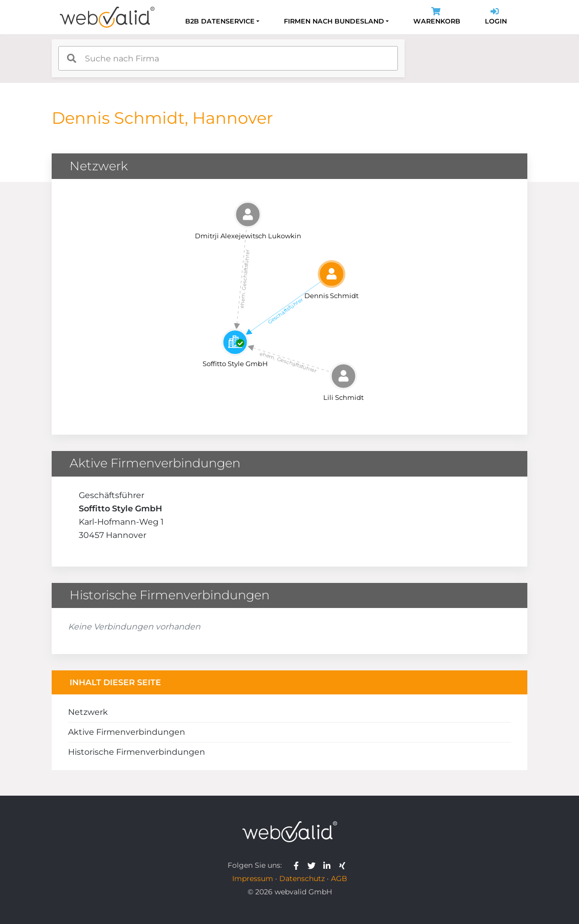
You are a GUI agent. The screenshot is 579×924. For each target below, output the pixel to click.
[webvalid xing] (343, 865)
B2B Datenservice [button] (220, 21)
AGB (339, 878)
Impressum (253, 878)
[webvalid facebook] (298, 865)
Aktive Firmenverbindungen (127, 732)
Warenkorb (437, 17)
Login (496, 17)
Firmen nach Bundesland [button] (334, 21)
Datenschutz (302, 878)
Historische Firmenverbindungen (137, 752)
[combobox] (228, 58)
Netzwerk (88, 712)
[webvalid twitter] (314, 865)
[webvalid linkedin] (329, 865)
